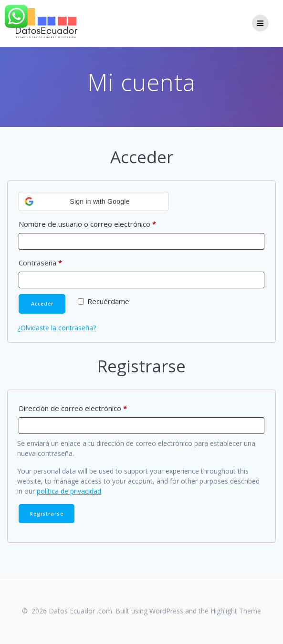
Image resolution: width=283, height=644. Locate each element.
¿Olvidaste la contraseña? (57, 328)
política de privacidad (69, 491)
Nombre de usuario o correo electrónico (105, 223)
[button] (94, 201)
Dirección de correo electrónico (91, 407)
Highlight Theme (236, 611)
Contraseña (58, 261)
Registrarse (47, 514)
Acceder (42, 304)
